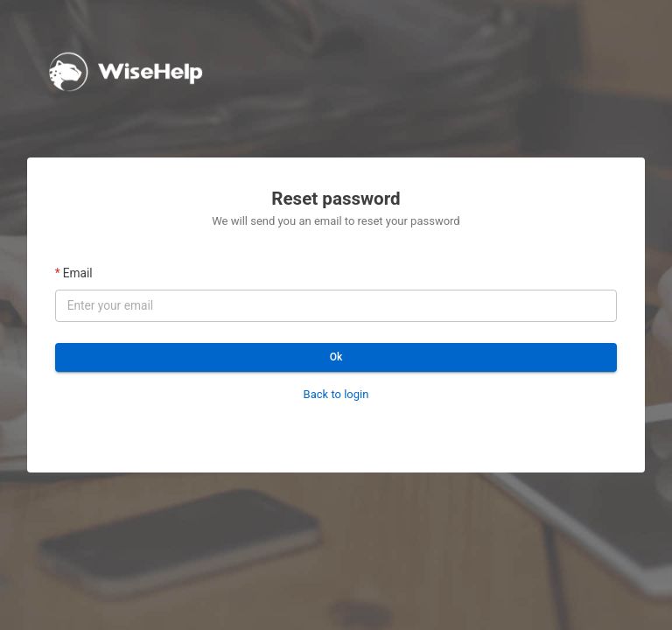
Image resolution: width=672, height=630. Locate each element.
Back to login (336, 394)
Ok (336, 357)
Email (78, 273)
